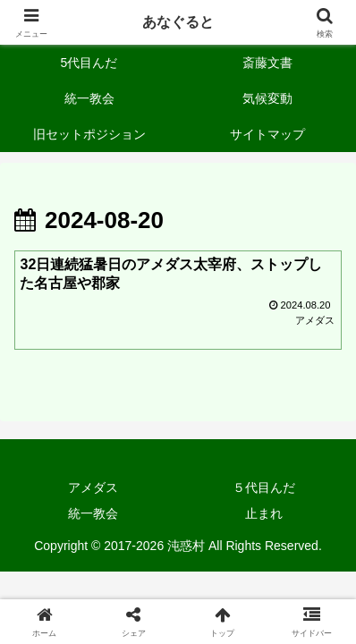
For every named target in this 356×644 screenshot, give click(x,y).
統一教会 (93, 513)
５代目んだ (264, 487)
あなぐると (178, 22)
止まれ (264, 513)
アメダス (93, 487)
